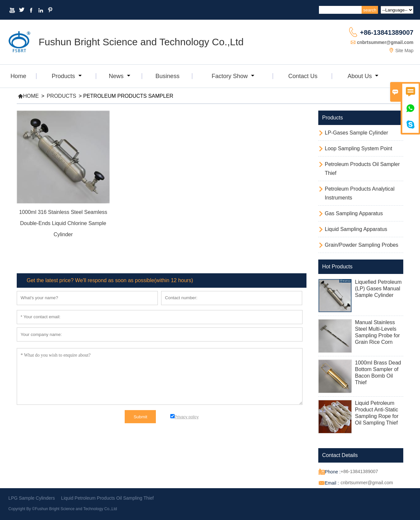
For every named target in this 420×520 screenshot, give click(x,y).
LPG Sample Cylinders (32, 498)
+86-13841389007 (387, 32)
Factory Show (233, 76)
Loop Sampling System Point (358, 148)
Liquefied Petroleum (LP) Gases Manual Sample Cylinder (378, 289)
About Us (363, 76)
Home (18, 76)
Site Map (404, 51)
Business (168, 76)
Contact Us (303, 76)
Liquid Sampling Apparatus (356, 229)
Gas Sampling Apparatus (354, 213)
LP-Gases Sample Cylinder (357, 133)
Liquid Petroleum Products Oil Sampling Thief (107, 498)
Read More (63, 243)
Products (66, 76)
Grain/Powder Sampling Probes (362, 245)
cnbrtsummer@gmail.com (385, 42)
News (120, 76)
